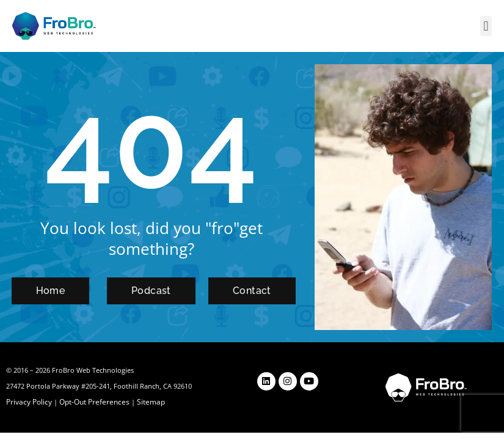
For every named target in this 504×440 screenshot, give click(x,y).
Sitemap (144, 402)
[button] (486, 26)
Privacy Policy (28, 402)
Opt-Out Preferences (91, 402)
